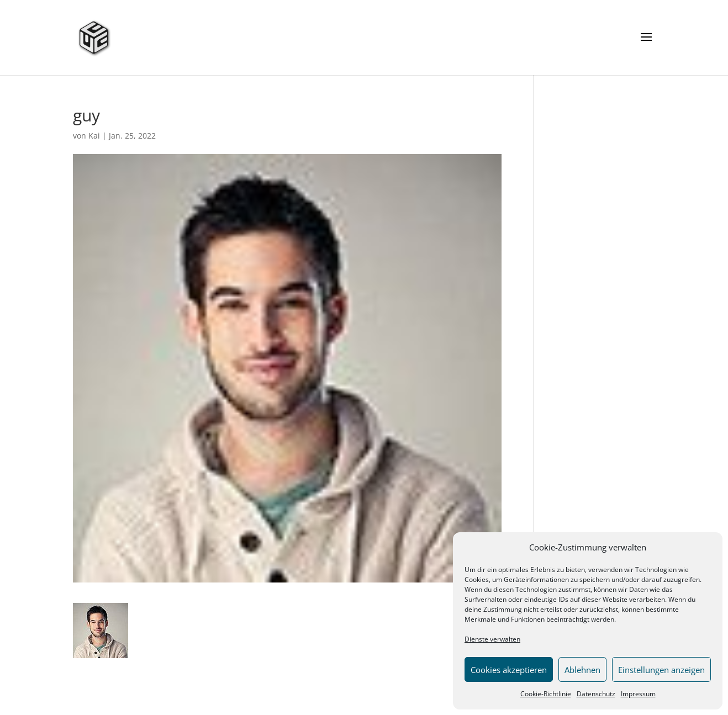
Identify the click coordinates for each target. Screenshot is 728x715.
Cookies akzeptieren (509, 670)
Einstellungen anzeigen (661, 670)
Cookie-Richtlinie (546, 694)
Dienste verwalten (492, 639)
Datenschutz (596, 694)
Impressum (638, 694)
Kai (94, 136)
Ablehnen (582, 670)
